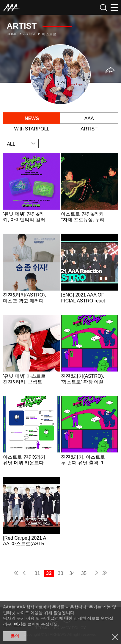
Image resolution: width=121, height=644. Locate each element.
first (17, 574)
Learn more (31, 193)
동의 (15, 636)
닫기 (115, 637)
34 (72, 573)
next (95, 574)
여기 (18, 624)
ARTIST (89, 129)
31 (37, 573)
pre (26, 574)
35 (84, 573)
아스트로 (49, 34)
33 (60, 573)
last (104, 574)
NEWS (32, 118)
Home (12, 34)
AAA (89, 118)
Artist (29, 34)
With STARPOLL (32, 129)
